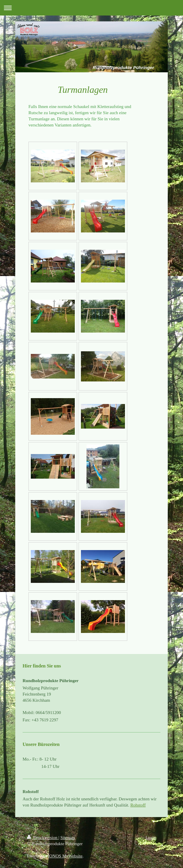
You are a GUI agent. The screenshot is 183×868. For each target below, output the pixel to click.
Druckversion (43, 838)
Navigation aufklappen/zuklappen (91, 8)
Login (151, 838)
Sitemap (68, 838)
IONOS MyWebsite (65, 856)
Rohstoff (138, 805)
